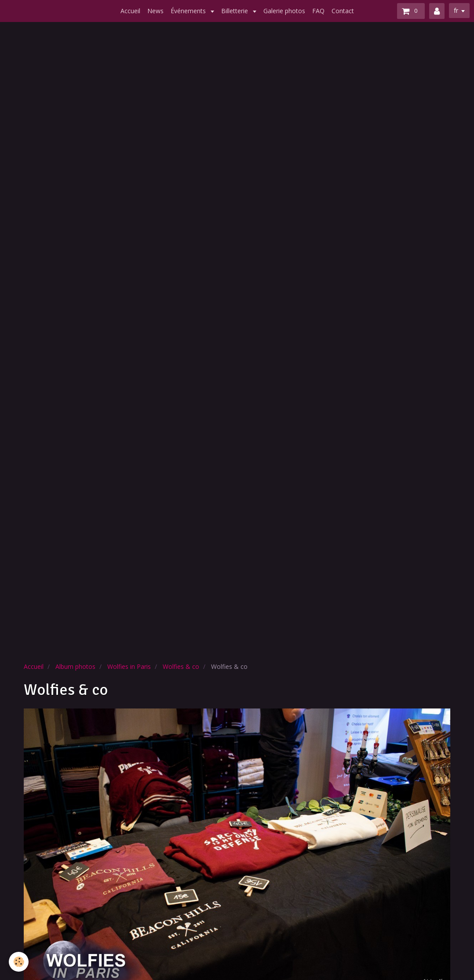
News (155, 11)
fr (456, 10)
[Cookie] (19, 962)
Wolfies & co (181, 666)
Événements (189, 11)
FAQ (318, 11)
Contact (343, 11)
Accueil (130, 11)
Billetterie (235, 11)
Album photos (75, 666)
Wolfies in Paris (129, 666)
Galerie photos (284, 11)
